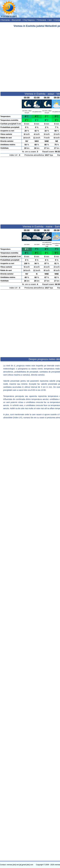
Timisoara (42, 20)
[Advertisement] (30, 58)
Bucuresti (16, 20)
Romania (5, 20)
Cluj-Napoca (29, 20)
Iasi (50, 20)
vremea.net (9, 16)
